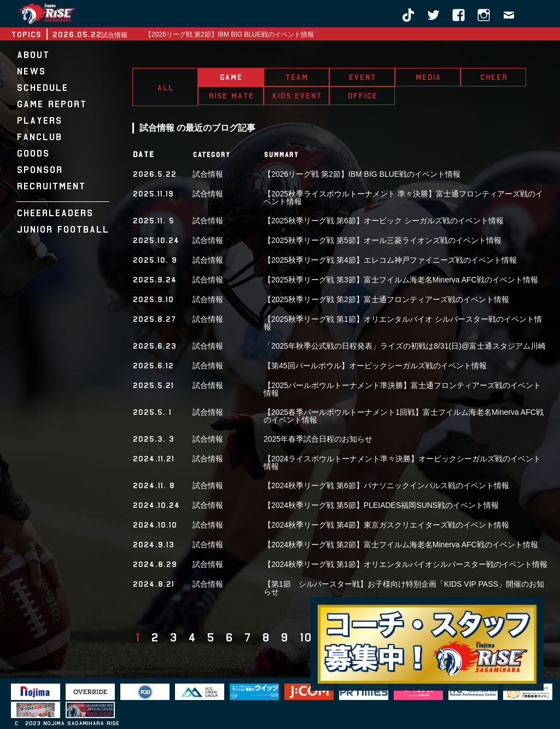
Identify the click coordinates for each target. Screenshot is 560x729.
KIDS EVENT (297, 96)
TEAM (296, 77)
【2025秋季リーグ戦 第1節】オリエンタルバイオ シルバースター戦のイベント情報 (403, 323)
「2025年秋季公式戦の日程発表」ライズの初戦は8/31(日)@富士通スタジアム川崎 (405, 346)
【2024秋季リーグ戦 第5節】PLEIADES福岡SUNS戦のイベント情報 (381, 505)
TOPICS (26, 34)
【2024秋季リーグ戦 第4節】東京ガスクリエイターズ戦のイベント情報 (386, 525)
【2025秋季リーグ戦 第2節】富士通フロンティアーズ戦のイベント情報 (386, 299)
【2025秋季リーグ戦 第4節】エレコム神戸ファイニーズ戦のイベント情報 (390, 260)
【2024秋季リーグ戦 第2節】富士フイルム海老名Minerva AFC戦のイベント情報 (401, 545)
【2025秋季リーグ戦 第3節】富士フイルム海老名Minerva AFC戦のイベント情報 (401, 280)
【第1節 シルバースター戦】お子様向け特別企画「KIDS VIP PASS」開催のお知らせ (404, 588)
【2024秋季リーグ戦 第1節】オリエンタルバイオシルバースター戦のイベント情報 (406, 564)
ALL (165, 88)
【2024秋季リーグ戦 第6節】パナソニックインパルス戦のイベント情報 (386, 485)
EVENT (362, 77)
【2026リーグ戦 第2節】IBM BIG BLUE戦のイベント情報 (229, 34)
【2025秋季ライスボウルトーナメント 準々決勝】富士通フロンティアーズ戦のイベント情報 (403, 198)
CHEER (493, 77)
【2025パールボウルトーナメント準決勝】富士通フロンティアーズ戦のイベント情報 (402, 389)
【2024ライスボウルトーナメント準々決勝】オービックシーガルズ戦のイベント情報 (402, 462)
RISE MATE (231, 96)
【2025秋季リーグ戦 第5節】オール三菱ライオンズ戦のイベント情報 (383, 240)
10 (305, 638)
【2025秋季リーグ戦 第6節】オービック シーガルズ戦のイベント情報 (384, 221)
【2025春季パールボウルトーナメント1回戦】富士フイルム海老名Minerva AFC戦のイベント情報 (404, 416)
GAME (231, 77)
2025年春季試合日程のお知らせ (318, 439)
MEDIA (428, 77)
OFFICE (362, 96)
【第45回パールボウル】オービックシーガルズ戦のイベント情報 (375, 366)
